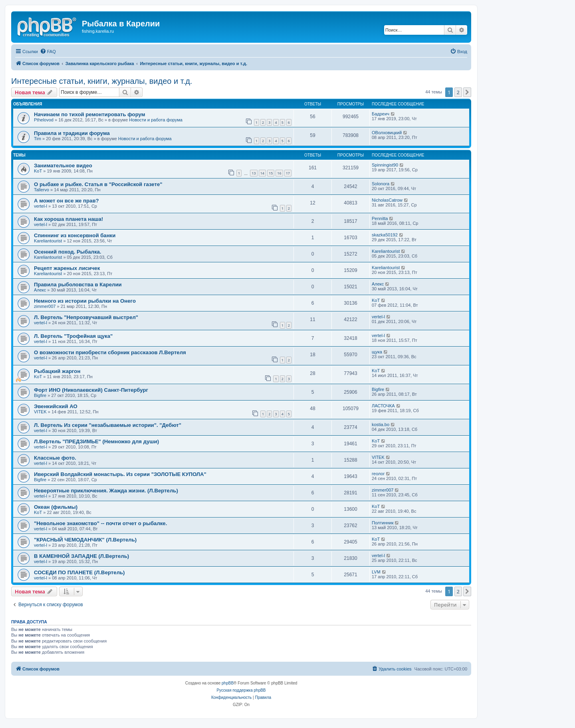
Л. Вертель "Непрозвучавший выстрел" (86, 317)
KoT (38, 171)
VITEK (40, 412)
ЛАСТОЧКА (383, 406)
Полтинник (383, 523)
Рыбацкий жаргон (57, 371)
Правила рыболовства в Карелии (78, 285)
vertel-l (41, 206)
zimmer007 (45, 306)
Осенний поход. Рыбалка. (68, 252)
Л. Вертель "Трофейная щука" (73, 336)
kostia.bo (381, 425)
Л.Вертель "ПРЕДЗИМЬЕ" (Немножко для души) (96, 441)
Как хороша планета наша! (68, 219)
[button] (467, 92)
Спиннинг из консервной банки (75, 235)
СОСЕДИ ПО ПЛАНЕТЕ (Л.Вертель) (79, 572)
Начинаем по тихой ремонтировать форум (89, 114)
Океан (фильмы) (56, 507)
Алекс (40, 290)
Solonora (381, 184)
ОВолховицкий (387, 133)
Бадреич (381, 114)
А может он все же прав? (66, 201)
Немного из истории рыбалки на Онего (85, 301)
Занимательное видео (63, 166)
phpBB (228, 683)
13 (254, 173)
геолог (378, 474)
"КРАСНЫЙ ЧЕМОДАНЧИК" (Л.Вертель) (85, 540)
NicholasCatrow (387, 200)
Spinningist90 (385, 165)
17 (288, 173)
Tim (38, 139)
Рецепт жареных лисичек (67, 268)
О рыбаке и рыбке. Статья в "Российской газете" (98, 184)
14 (262, 173)
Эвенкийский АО (56, 406)
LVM (376, 572)
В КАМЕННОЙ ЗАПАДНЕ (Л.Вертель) (81, 556)
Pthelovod (44, 120)
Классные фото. (55, 458)
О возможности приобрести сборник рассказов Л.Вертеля (110, 352)
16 (279, 173)
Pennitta (380, 218)
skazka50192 (385, 235)
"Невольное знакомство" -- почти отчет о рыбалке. (100, 523)
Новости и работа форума (156, 120)
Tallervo (42, 190)
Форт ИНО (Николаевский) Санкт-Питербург (91, 390)
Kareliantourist (48, 241)
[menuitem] (48, 52)
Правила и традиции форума (72, 133)
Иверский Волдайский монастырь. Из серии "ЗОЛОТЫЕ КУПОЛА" (120, 474)
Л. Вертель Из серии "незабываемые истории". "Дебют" (108, 425)
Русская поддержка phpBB (241, 690)
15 (271, 173)
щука (377, 352)
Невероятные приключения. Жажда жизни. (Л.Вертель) (106, 491)
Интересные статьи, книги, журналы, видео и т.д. (102, 81)
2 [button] (458, 92)
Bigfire (40, 395)
